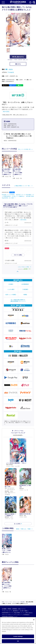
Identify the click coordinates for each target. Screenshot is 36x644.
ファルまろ (11, 72)
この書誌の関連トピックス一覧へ (22, 186)
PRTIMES (12, 192)
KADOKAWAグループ (7, 599)
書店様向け (16, 597)
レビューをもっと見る (24, 267)
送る (20, 85)
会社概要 (4, 595)
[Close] (34, 620)
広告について (21, 595)
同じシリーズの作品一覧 (24, 149)
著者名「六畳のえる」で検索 (23, 529)
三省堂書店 (25, 289)
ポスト (6, 85)
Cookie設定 (26, 601)
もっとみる (17, 524)
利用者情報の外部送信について (10, 603)
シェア (13, 85)
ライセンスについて (7, 597)
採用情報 (14, 595)
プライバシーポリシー (7, 601)
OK (18, 641)
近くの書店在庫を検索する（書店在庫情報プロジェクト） (18, 300)
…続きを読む (6, 111)
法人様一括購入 (24, 597)
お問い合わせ (29, 599)
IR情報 (9, 595)
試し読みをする (18, 57)
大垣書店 (11, 284)
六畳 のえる (9, 69)
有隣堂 (25, 295)
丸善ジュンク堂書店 (11, 295)
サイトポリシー (18, 601)
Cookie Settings (18, 637)
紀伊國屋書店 (25, 284)
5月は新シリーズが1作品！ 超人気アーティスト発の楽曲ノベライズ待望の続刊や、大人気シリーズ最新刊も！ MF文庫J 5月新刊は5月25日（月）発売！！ (18, 196)
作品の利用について (19, 599)
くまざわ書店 (11, 289)
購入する (18, 64)
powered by (25, 269)
